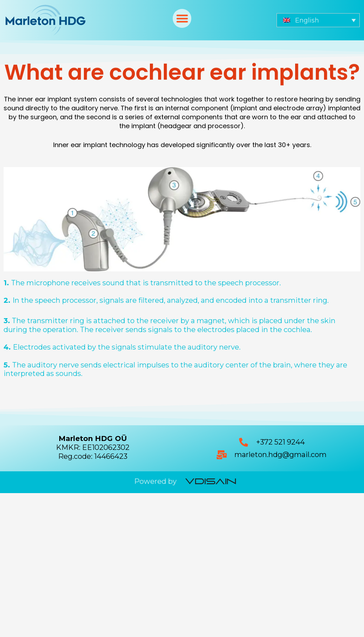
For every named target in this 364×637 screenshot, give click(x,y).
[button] (182, 18)
